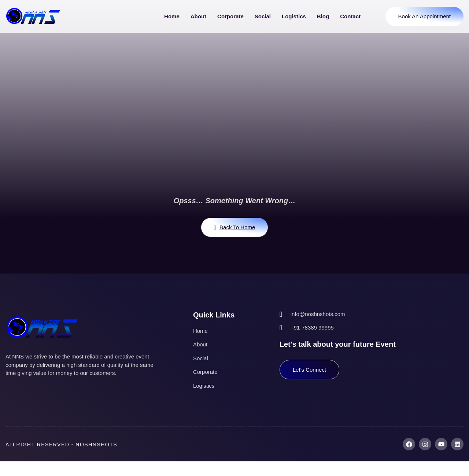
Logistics (294, 16)
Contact (350, 16)
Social (263, 16)
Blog (323, 16)
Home (172, 16)
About (198, 16)
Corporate (230, 16)
